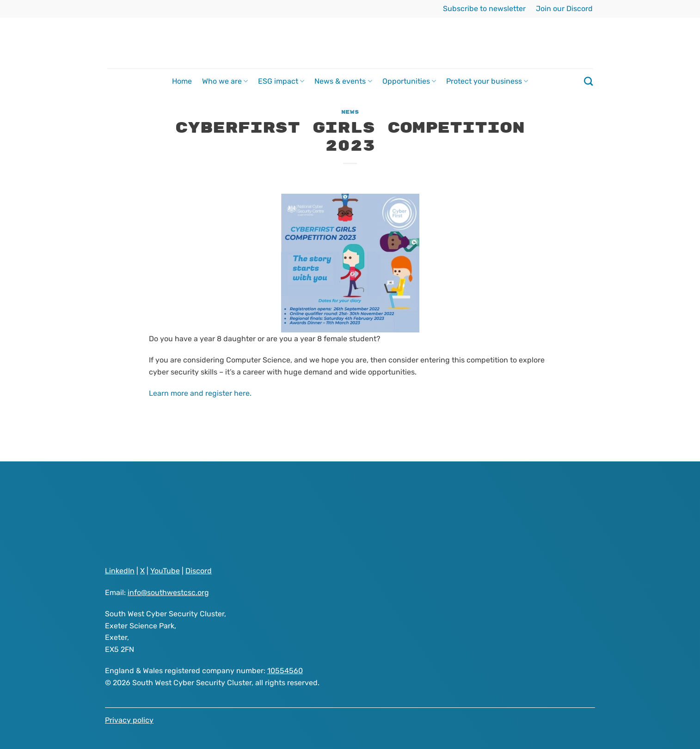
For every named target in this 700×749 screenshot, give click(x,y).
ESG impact (281, 81)
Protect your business (487, 81)
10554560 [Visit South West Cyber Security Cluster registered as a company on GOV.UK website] (285, 671)
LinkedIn (120, 571)
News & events (343, 81)
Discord (199, 571)
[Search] (588, 81)
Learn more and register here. (200, 393)
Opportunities (409, 81)
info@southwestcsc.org (168, 592)
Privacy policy (129, 720)
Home (182, 81)
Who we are (225, 81)
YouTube (165, 571)
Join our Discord (564, 9)
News (350, 112)
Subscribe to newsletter (484, 9)
